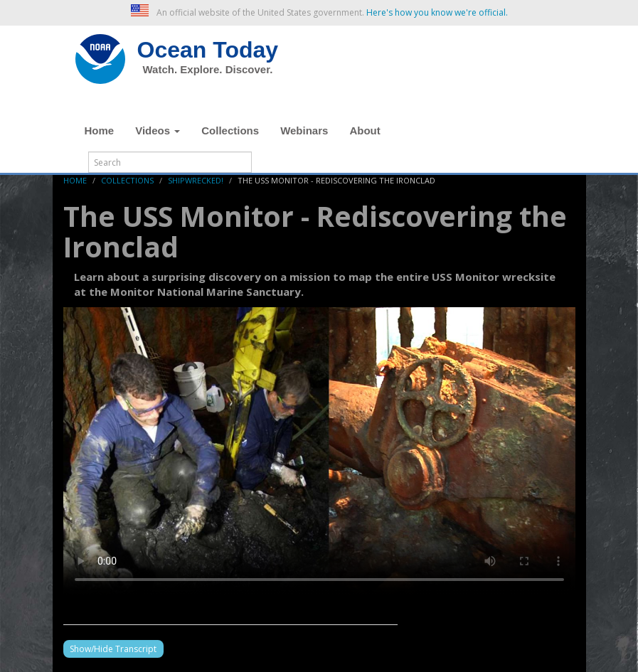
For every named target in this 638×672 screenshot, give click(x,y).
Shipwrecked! (196, 180)
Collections (230, 130)
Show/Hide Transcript (113, 649)
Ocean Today (208, 50)
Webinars (304, 130)
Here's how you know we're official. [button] (437, 12)
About (365, 130)
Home (100, 130)
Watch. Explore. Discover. (208, 69)
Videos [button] (158, 130)
